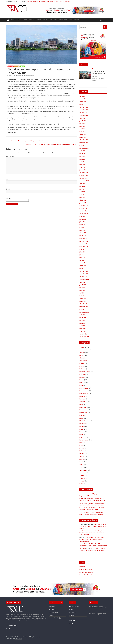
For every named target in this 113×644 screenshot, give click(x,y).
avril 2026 (82, 96)
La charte (72, 618)
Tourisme (82, 476)
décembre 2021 (84, 238)
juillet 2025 (83, 121)
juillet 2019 (83, 318)
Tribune (77, 20)
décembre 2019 (84, 304)
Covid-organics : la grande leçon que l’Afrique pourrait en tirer (26, 141)
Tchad (13, 20)
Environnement (84, 394)
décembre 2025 (84, 107)
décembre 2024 (84, 140)
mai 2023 (82, 192)
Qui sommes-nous (12, 626)
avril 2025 (82, 129)
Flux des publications (86, 569)
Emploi (70, 20)
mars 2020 (82, 296)
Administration (84, 350)
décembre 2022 (84, 206)
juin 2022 (82, 222)
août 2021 (82, 249)
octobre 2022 (83, 211)
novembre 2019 (84, 307)
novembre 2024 (84, 143)
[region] (75, 10)
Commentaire (11, 156)
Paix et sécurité (84, 440)
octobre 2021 (83, 244)
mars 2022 (82, 230)
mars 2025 (82, 132)
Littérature (83, 424)
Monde (25, 20)
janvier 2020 (83, 301)
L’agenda (71, 615)
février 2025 (83, 135)
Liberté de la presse (85, 421)
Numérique (83, 437)
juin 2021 (82, 255)
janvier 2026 (83, 104)
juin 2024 (82, 156)
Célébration (83, 358)
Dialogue (82, 366)
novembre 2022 (84, 208)
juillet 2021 (83, 252)
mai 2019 (82, 323)
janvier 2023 (83, 203)
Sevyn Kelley (83, 548)
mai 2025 (82, 126)
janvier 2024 (83, 170)
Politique (82, 443)
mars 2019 (82, 329)
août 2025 (82, 118)
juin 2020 (82, 288)
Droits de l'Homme (85, 372)
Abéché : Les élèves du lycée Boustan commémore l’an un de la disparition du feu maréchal (93, 533)
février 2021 (83, 266)
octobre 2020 (83, 277)
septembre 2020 (84, 279)
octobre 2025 (83, 113)
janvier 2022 (83, 236)
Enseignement (84, 388)
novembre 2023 (84, 176)
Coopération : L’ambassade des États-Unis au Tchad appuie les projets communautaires (92, 539)
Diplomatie (83, 369)
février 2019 (83, 331)
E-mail (9, 189)
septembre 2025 (84, 115)
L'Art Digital (19, 639)
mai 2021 (82, 258)
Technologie (63, 20)
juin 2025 (82, 124)
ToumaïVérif (83, 473)
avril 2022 (82, 227)
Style (56, 20)
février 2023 (83, 200)
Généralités (83, 402)
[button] (75, 10)
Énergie (82, 385)
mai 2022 (82, 225)
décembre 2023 (84, 173)
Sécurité (82, 456)
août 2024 (82, 151)
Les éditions (72, 612)
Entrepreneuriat (84, 391)
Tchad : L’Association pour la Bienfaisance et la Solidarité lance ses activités (93, 526)
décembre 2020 (84, 271)
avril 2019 (82, 326)
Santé (51, 20)
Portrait (82, 446)
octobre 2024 (83, 145)
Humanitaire (83, 407)
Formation (82, 399)
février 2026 (83, 102)
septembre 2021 (84, 247)
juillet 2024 (83, 154)
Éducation (82, 377)
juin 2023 (82, 189)
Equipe (8, 629)
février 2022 (83, 233)
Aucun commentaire (28, 76)
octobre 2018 (83, 334)
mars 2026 (82, 99)
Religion (82, 451)
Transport (82, 478)
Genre (81, 405)
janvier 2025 (83, 137)
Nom (8, 179)
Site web (9, 198)
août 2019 (82, 315)
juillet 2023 (83, 186)
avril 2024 (82, 162)
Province (82, 448)
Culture (39, 20)
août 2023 (82, 184)
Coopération (83, 361)
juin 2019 (82, 320)
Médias (81, 429)
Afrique (19, 20)
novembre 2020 (84, 274)
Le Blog (71, 609)
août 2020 (82, 282)
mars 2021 (82, 263)
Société (82, 459)
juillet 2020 (83, 285)
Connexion (82, 567)
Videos (81, 484)
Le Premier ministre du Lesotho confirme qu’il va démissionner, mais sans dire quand (51, 145)
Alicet (81, 531)
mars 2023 (82, 197)
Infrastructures (84, 410)
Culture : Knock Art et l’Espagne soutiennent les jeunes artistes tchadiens (49, 2)
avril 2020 (82, 293)
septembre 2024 (84, 148)
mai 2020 (82, 290)
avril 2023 (82, 195)
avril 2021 (82, 260)
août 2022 (82, 217)
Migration (82, 432)
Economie (32, 20)
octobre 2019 (83, 309)
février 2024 (83, 167)
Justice (81, 418)
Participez (72, 621)
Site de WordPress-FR (86, 575)
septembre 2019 (84, 312)
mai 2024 (82, 159)
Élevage (82, 380)
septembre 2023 (84, 181)
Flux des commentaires (86, 572)
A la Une (11, 66)
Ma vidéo (82, 426)
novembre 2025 (84, 110)
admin (19, 76)
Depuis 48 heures (74, 607)
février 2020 (83, 299)
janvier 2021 (83, 268)
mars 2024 (82, 165)
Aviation (82, 355)
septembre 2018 (84, 337)
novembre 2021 (84, 241)
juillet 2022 (83, 219)
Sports (45, 20)
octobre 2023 (83, 178)
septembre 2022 (84, 214)
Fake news (82, 396)
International (83, 413)
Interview (82, 415)
